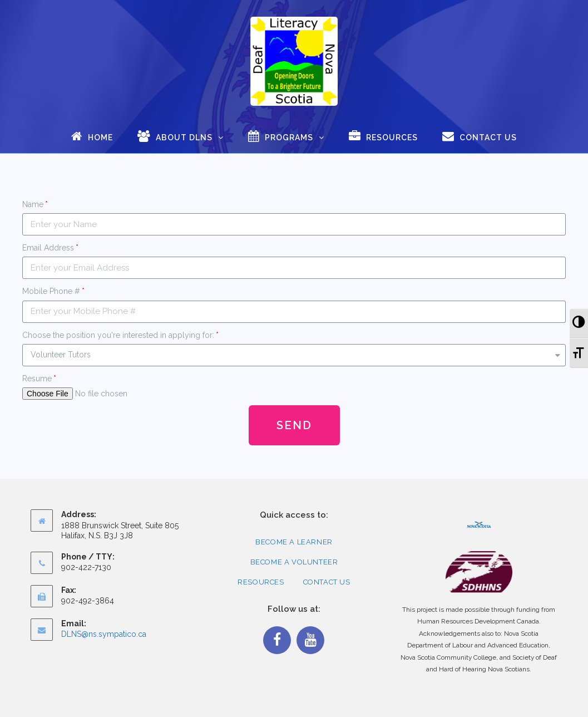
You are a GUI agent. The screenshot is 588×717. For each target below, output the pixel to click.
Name (33, 204)
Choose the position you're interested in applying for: (118, 335)
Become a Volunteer (294, 562)
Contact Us (327, 582)
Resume (37, 379)
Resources (261, 582)
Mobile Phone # (51, 291)
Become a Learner (294, 542)
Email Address (48, 248)
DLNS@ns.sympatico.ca (104, 634)
